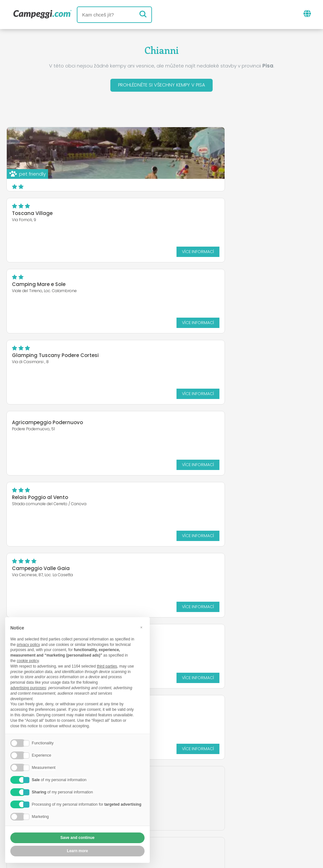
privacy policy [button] (28, 645)
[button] (141, 628)
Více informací (289, 182)
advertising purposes (28, 688)
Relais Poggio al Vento (202, 286)
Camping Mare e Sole (39, 214)
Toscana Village (194, 143)
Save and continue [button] (77, 838)
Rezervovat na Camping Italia (206, 815)
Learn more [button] (77, 851)
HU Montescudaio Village (43, 428)
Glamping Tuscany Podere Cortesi (217, 214)
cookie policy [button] (28, 661)
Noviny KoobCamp (175, 788)
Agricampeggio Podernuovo (47, 282)
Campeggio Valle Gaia (41, 357)
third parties (107, 666)
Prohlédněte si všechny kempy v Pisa (162, 86)
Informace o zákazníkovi (212, 826)
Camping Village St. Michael (209, 357)
